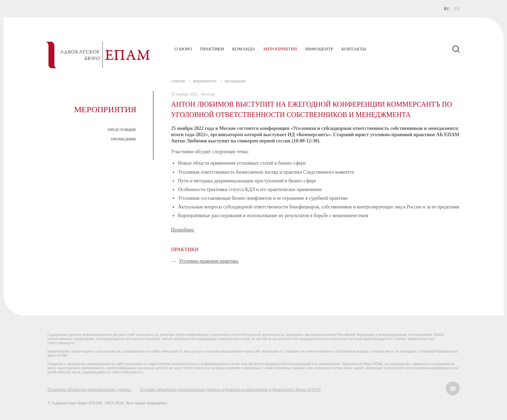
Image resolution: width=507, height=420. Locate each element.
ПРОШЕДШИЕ (124, 139)
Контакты (354, 49)
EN (457, 9)
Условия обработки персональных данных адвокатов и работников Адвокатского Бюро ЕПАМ (230, 389)
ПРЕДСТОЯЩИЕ (122, 130)
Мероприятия (280, 49)
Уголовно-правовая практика (209, 261)
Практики (212, 49)
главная (178, 81)
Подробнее (183, 230)
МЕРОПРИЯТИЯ (205, 81)
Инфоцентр (319, 49)
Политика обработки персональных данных (89, 389)
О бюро (183, 49)
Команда (244, 49)
